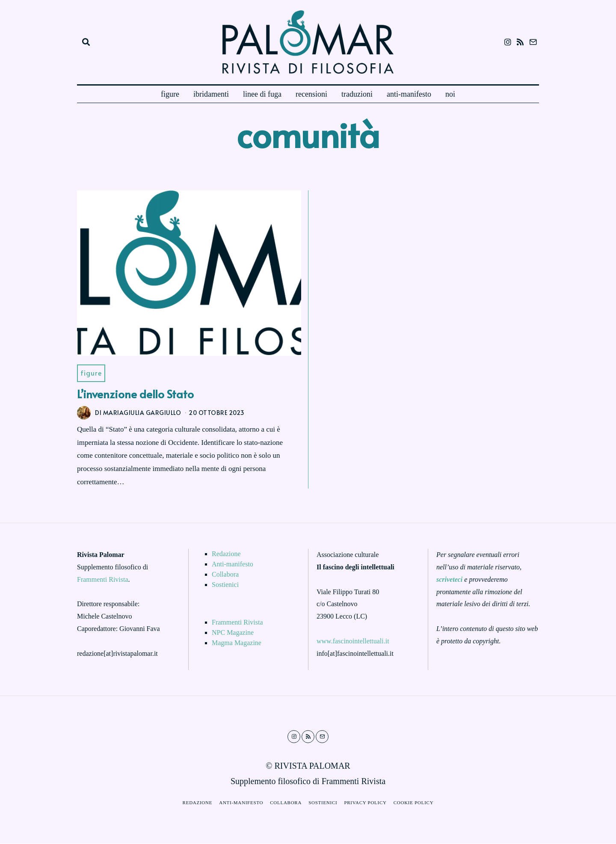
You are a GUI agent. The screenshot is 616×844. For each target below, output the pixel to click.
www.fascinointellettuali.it (353, 641)
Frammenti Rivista (103, 580)
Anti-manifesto (232, 565)
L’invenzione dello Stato (135, 394)
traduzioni (357, 94)
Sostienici (225, 585)
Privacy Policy (367, 803)
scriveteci (449, 580)
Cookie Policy (416, 803)
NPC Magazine (233, 633)
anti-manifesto (409, 94)
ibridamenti (211, 94)
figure (170, 94)
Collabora (225, 575)
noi (450, 94)
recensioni (311, 94)
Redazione (226, 555)
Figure (92, 373)
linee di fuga (262, 94)
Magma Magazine (237, 644)
